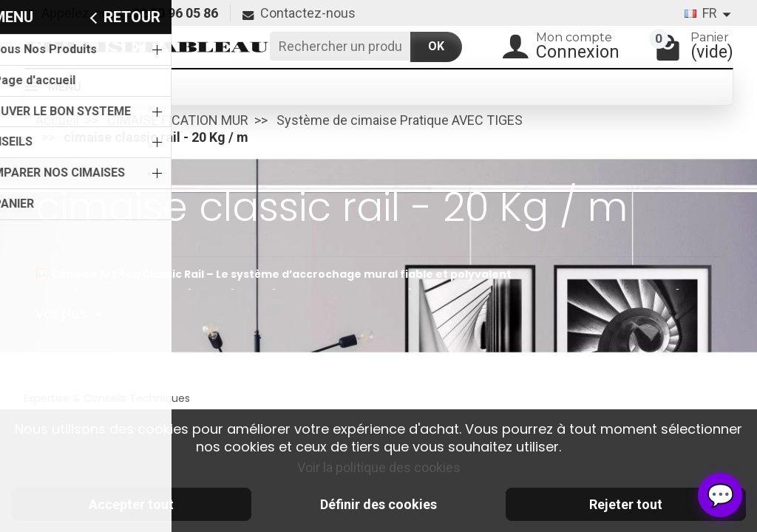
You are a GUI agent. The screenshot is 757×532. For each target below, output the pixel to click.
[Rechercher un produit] (340, 46)
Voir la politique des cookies (379, 467)
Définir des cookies (378, 504)
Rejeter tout (626, 504)
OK (436, 46)
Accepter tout (131, 504)
